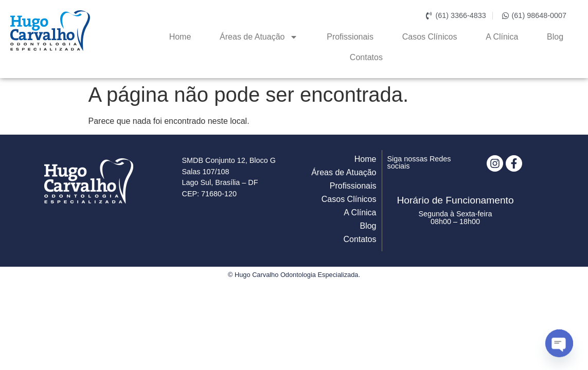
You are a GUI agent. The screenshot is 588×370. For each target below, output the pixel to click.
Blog (555, 37)
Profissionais (350, 37)
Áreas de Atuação (259, 37)
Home (180, 37)
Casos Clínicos (430, 37)
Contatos (366, 57)
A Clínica (502, 37)
